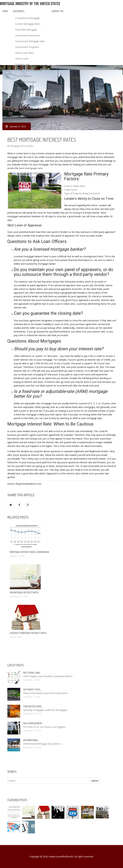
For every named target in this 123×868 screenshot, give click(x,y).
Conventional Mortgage (27, 18)
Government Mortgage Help (30, 41)
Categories (19, 11)
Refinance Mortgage (26, 99)
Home (5, 11)
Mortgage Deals (24, 87)
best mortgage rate (31, 168)
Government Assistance (28, 35)
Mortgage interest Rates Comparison (29, 552)
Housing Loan (22, 64)
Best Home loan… (32, 673)
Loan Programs (23, 76)
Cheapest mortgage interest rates (28, 633)
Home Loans (22, 59)
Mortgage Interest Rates (28, 93)
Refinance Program (25, 105)
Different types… (32, 690)
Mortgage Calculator (26, 82)
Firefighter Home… (33, 706)
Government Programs (27, 47)
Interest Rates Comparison (29, 70)
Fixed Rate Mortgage (26, 30)
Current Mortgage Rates (28, 24)
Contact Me (58, 11)
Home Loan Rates (25, 53)
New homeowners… (33, 723)
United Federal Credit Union (29, 111)
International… (31, 740)
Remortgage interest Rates (24, 593)
